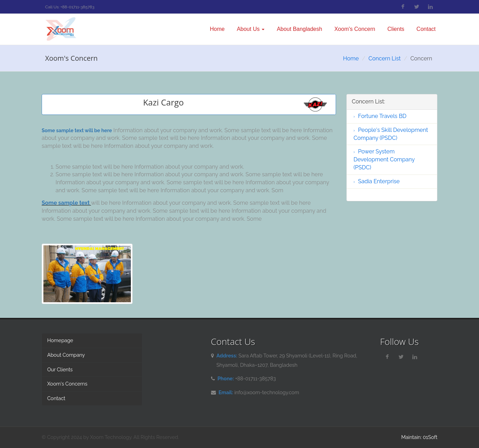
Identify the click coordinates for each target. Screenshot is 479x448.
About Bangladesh (299, 29)
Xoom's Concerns (67, 384)
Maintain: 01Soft (419, 437)
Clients (396, 29)
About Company (66, 355)
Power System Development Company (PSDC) (384, 159)
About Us (251, 29)
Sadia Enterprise (379, 181)
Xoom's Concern (355, 29)
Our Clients (60, 369)
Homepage (60, 340)
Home (217, 29)
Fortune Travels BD (383, 116)
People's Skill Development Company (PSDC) (391, 134)
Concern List (384, 58)
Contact (426, 29)
